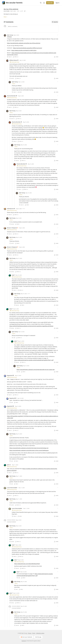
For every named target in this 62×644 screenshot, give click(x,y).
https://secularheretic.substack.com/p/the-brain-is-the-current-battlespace (29, 450)
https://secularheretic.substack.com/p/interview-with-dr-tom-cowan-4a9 (36, 370)
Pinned (9, 37)
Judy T (13, 275)
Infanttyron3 (10, 209)
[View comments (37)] (22, 11)
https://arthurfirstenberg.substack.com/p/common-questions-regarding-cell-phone (31, 326)
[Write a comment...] (33, 29)
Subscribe (50, 3)
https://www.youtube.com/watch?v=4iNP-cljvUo (24, 50)
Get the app (38, 637)
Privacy (30, 633)
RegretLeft (10, 375)
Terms (34, 633)
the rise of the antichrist (11, 9)
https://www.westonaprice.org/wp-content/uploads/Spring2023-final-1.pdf (34, 360)
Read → (6, 17)
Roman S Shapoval (12, 228)
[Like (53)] (18, 11)
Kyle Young (7, 11)
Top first (55, 22)
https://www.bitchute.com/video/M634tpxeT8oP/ (27, 564)
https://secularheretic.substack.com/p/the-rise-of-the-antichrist (24, 43)
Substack (24, 641)
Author (14, 84)
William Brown (13, 60)
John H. (9, 465)
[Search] (41, 3)
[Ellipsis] (58, 35)
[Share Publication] (44, 3)
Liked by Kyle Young (14, 62)
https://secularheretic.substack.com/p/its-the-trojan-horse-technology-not (29, 448)
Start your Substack (26, 637)
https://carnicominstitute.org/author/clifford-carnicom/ (28, 48)
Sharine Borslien (11, 96)
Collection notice (40, 633)
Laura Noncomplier (12, 488)
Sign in (57, 3)
